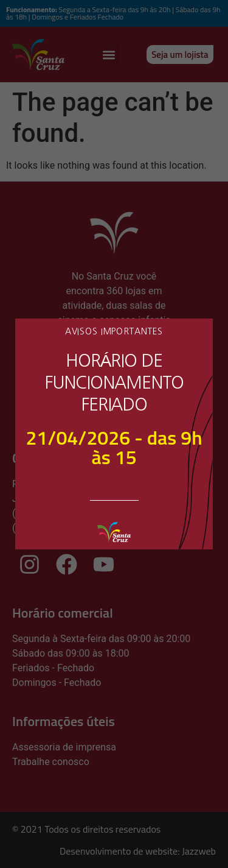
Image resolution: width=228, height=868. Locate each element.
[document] (114, 434)
